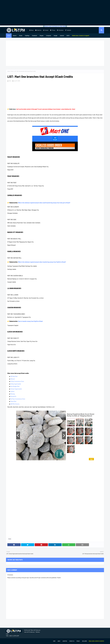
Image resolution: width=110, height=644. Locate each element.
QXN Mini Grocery (15, 404)
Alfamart (13, 379)
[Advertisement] (55, 13)
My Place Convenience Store (18, 399)
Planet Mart (13, 401)
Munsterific (13, 396)
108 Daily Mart (14, 376)
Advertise (38, 30)
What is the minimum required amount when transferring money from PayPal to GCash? (42, 262)
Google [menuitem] (56, 36)
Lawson (12, 391)
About (32, 30)
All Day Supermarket (16, 384)
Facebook (68, 30)
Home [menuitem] (9, 36)
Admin (10, 81)
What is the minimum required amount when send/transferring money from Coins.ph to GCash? (44, 203)
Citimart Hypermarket (16, 389)
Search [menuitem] (15, 36)
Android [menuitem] (62, 36)
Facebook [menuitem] (34, 36)
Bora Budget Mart (15, 386)
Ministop (13, 394)
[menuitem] (81, 36)
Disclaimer (60, 30)
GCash (12, 71)
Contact (46, 30)
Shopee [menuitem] (41, 36)
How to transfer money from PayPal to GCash (30, 321)
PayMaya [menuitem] (27, 36)
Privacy (53, 30)
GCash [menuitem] (21, 36)
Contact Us (72, 641)
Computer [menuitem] (49, 36)
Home (9, 71)
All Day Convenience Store (17, 381)
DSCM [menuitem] (68, 36)
